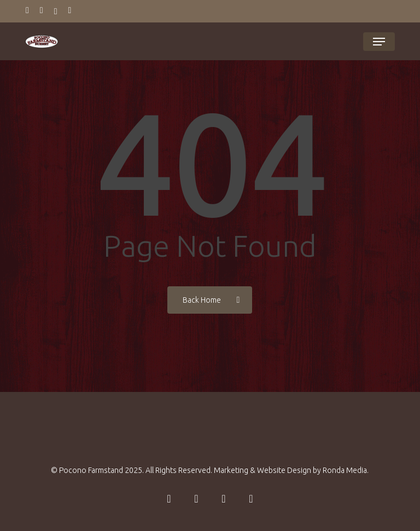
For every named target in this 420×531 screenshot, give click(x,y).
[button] (379, 42)
